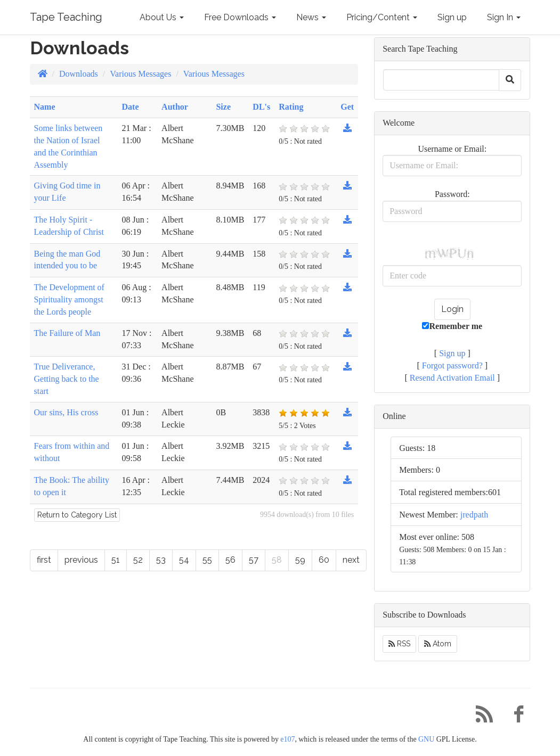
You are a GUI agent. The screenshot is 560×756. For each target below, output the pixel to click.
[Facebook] (515, 717)
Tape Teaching (66, 17)
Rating (291, 107)
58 (277, 560)
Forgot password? (452, 365)
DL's (261, 107)
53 (161, 560)
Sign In (504, 17)
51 (116, 560)
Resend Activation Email (452, 378)
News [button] (311, 17)
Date (131, 107)
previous (81, 560)
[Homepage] (43, 74)
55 (207, 560)
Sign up (452, 17)
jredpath (474, 515)
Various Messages (140, 74)
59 (300, 560)
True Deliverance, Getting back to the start (67, 379)
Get (347, 107)
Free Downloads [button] (240, 17)
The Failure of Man (67, 333)
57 (254, 560)
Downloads (79, 74)
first (44, 560)
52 (138, 560)
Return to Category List (77, 515)
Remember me (452, 326)
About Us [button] (162, 17)
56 (230, 560)
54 (184, 560)
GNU (426, 739)
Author (175, 107)
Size (223, 107)
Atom (438, 644)
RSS (399, 644)
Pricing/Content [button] (382, 17)
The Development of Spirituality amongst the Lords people (69, 299)
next (351, 560)
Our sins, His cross (66, 412)
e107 (287, 739)
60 (324, 560)
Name (45, 107)
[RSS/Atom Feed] (481, 717)
